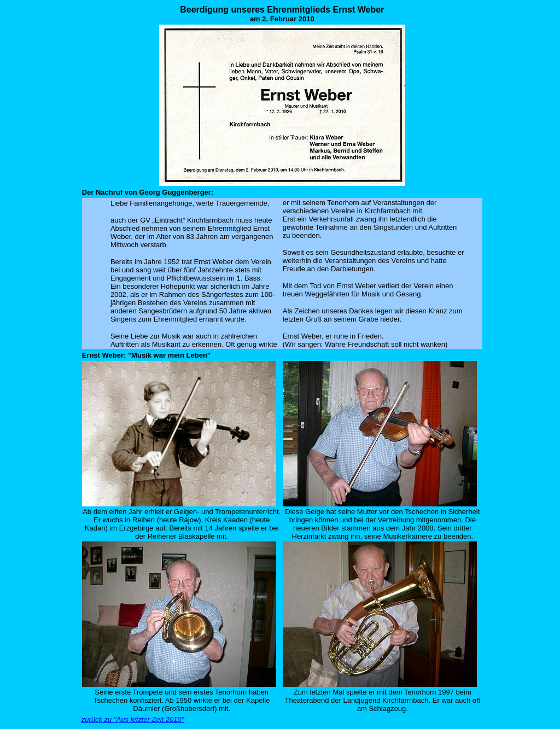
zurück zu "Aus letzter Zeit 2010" (133, 719)
